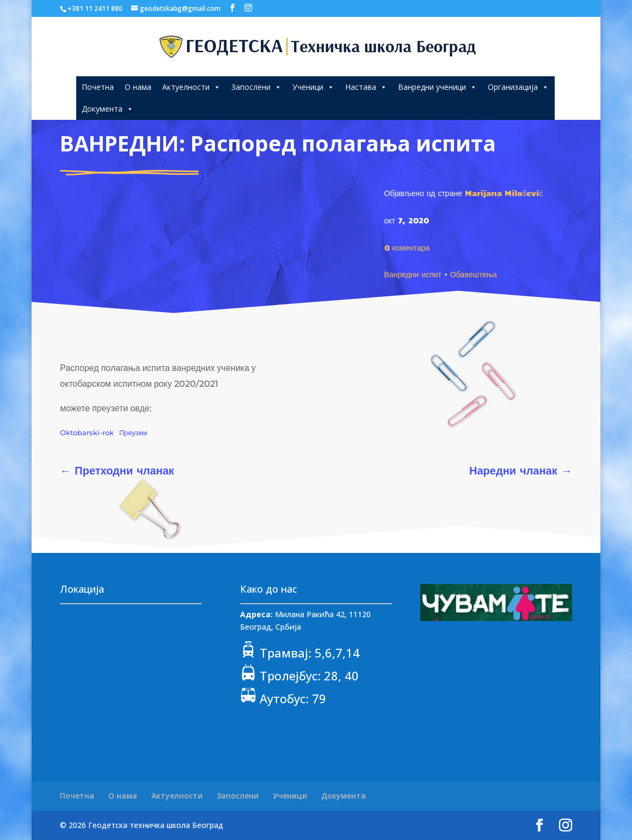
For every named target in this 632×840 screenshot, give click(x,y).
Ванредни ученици (437, 87)
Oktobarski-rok (87, 433)
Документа (108, 109)
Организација (518, 87)
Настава (366, 87)
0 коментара (407, 247)
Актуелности (191, 87)
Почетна (98, 87)
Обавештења (474, 274)
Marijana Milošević (504, 193)
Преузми (133, 433)
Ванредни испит (413, 274)
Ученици (313, 87)
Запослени (256, 87)
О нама (138, 87)
